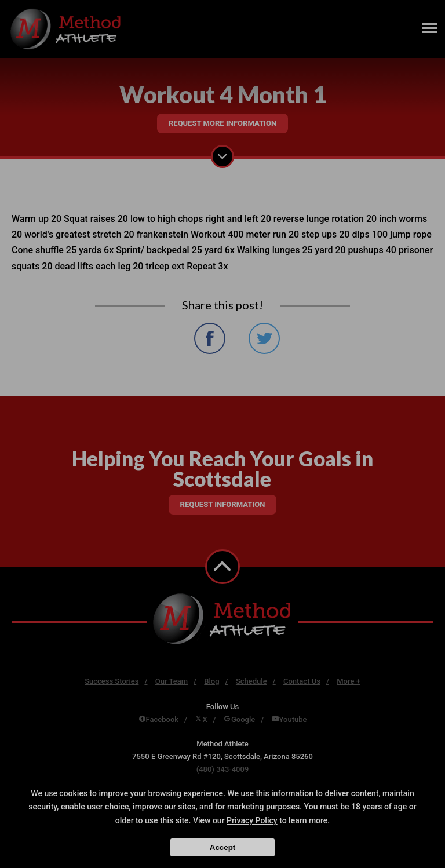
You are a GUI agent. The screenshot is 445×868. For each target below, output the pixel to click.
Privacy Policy (252, 820)
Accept (222, 847)
